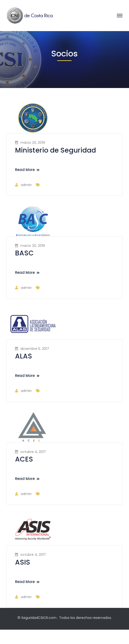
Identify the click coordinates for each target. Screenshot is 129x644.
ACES (24, 459)
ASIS (23, 562)
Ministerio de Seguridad (56, 150)
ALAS (24, 356)
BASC (24, 253)
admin (26, 185)
